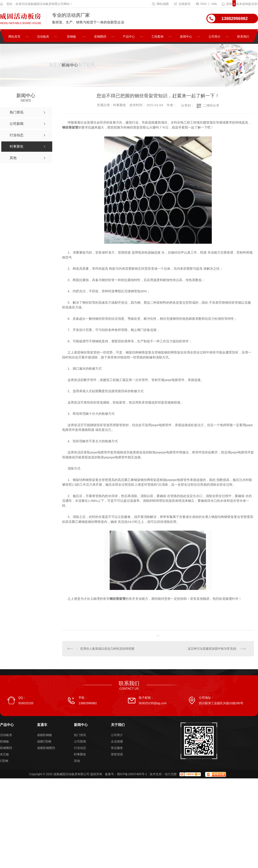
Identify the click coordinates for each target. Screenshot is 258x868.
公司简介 (215, 37)
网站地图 (160, 4)
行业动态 (80, 748)
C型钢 (4, 761)
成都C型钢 (44, 741)
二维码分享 (211, 105)
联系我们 (243, 37)
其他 (77, 761)
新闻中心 (186, 37)
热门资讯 (80, 735)
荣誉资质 (117, 754)
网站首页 (14, 37)
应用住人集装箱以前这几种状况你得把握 (107, 649)
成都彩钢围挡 (46, 748)
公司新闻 (80, 741)
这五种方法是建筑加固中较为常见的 (212, 649)
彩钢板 (72, 37)
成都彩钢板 (45, 735)
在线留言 (182, 4)
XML (214, 4)
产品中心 (129, 37)
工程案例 (157, 37)
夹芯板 (5, 754)
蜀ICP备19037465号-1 (132, 774)
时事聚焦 (80, 754)
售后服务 (117, 748)
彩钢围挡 (100, 37)
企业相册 (117, 741)
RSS (202, 4)
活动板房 (43, 37)
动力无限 (171, 774)
